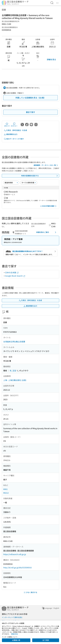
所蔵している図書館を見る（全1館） (31, 98)
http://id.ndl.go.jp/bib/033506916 (17, 567)
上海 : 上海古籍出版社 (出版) (15, 380)
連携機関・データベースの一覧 (46, 165)
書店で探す (30, 112)
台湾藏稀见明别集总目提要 (14, 342)
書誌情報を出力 (11, 134)
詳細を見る (51, 59)
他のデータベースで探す (14, 139)
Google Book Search (15, 276)
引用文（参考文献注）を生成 (15, 130)
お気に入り (7, 125)
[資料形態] (29, 183)
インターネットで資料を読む (12, 617)
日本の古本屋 (12, 272)
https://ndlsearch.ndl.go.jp (15, 554)
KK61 (5, 489)
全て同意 (46, 640)
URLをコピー (14, 125)
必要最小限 (16, 640)
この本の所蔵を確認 (49, 206)
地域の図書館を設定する (40, 176)
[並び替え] (11, 183)
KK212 (6, 493)
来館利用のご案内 (47, 232)
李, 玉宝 (13, 371)
